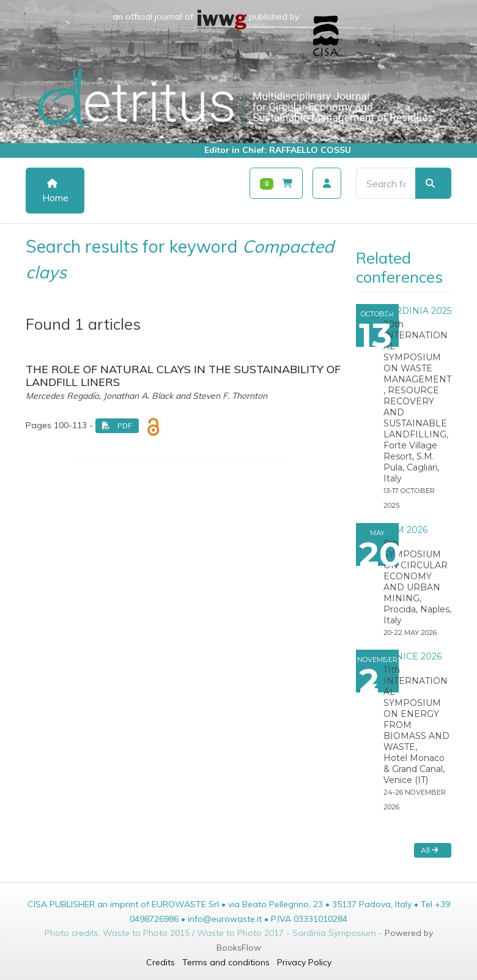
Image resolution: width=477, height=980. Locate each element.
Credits (161, 962)
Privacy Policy (304, 962)
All (430, 850)
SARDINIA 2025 (417, 311)
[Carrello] (276, 183)
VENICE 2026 (412, 656)
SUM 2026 (405, 530)
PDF (117, 425)
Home (55, 191)
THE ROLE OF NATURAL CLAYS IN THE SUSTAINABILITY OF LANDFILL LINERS (183, 376)
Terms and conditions (226, 962)
